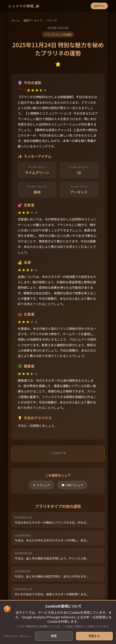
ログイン (99, 6)
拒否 (54, 636)
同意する (94, 636)
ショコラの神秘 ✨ (24, 6)
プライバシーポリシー (18, 636)
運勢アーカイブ (33, 20)
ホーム (15, 20)
